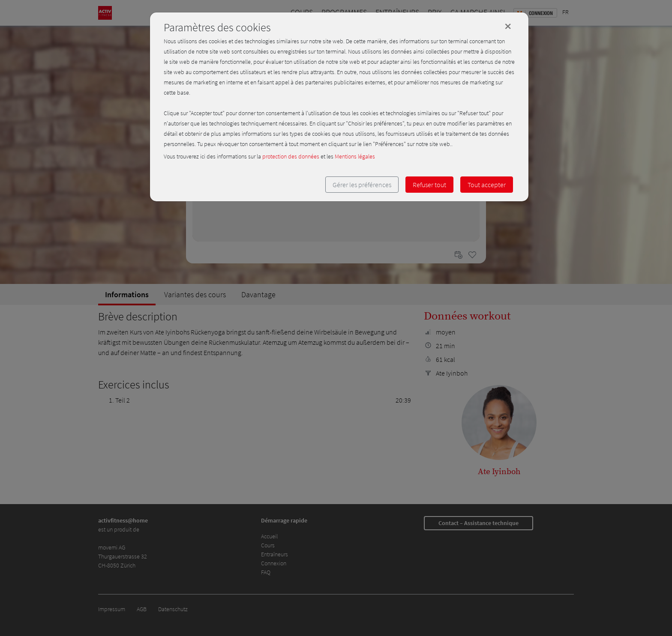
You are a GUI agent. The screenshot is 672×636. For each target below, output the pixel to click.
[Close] (508, 26)
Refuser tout (429, 185)
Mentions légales (355, 156)
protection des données (291, 156)
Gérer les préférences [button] (362, 185)
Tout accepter (487, 185)
